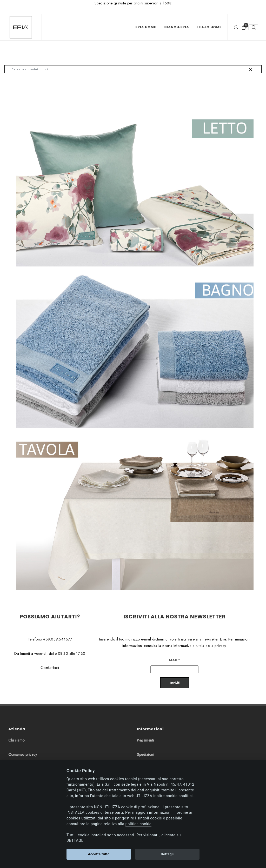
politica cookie (138, 824)
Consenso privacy (23, 755)
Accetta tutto (99, 854)
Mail (175, 660)
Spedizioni (145, 755)
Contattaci (50, 668)
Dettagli (167, 854)
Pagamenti (145, 740)
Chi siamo (16, 740)
